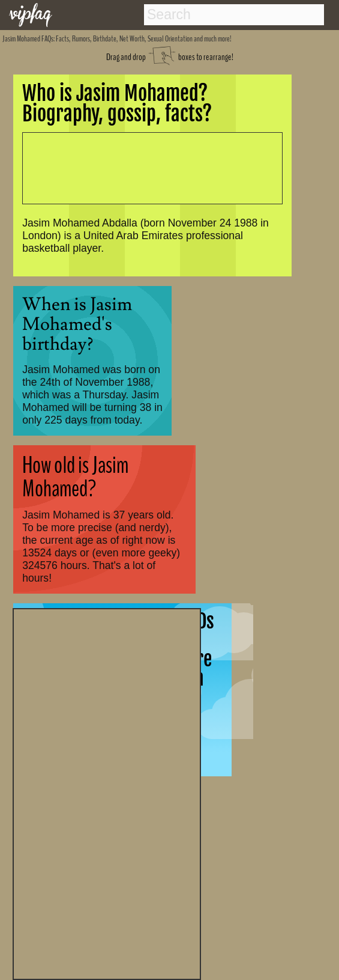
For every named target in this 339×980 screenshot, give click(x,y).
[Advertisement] (107, 793)
